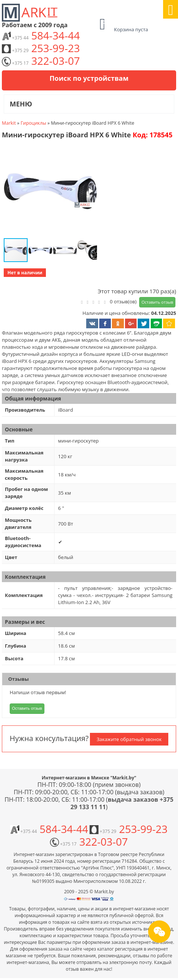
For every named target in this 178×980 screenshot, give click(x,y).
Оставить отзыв (157, 302)
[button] (50, 192)
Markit (9, 123)
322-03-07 (41, 61)
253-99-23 (41, 48)
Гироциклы (33, 123)
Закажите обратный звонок (129, 739)
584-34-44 (41, 35)
